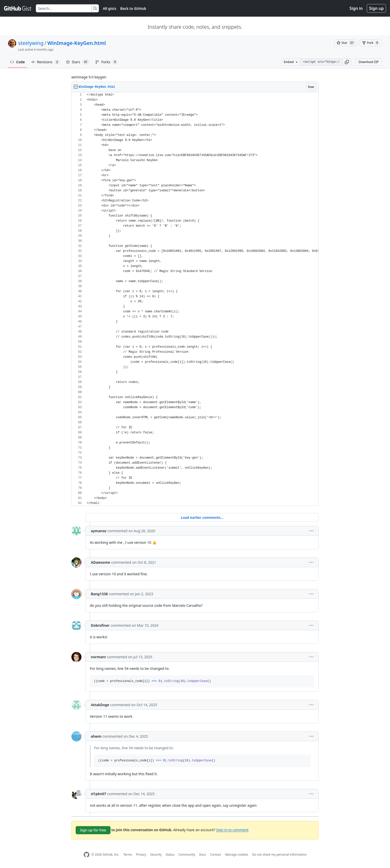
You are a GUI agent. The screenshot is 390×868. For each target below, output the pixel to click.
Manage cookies (236, 855)
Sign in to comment (232, 830)
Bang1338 (99, 594)
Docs (203, 855)
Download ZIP (369, 62)
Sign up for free (93, 830)
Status (170, 855)
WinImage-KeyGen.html (77, 43)
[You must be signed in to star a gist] (346, 43)
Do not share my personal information (280, 855)
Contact (216, 855)
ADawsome (101, 562)
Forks (106, 62)
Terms (128, 855)
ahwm (96, 736)
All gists (110, 8)
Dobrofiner (100, 625)
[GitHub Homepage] (87, 855)
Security (156, 855)
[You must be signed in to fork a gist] (371, 43)
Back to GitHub (133, 8)
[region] (195, 299)
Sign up (376, 8)
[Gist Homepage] (18, 8)
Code (18, 62)
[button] (347, 62)
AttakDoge (100, 705)
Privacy (141, 855)
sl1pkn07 (99, 794)
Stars (78, 62)
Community (187, 855)
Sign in (356, 8)
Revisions (45, 62)
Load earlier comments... (202, 517)
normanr (98, 657)
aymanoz (99, 531)
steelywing (31, 43)
